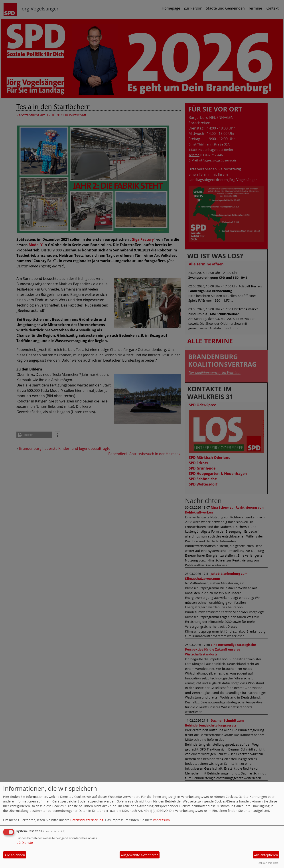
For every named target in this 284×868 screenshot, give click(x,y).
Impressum (161, 820)
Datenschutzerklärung (87, 820)
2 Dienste (25, 843)
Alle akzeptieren (266, 855)
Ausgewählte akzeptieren (140, 855)
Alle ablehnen (15, 855)
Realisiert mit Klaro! (268, 863)
